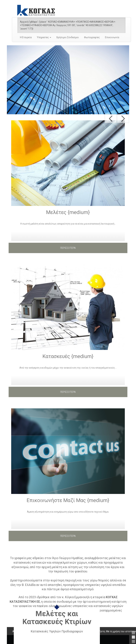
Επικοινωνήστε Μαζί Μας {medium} (68, 500)
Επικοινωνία (112, 37)
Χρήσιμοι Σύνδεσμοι (68, 37)
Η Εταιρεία (26, 37)
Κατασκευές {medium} (68, 356)
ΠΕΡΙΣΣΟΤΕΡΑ (68, 248)
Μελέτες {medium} (68, 212)
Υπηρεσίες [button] (44, 37)
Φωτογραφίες (92, 37)
